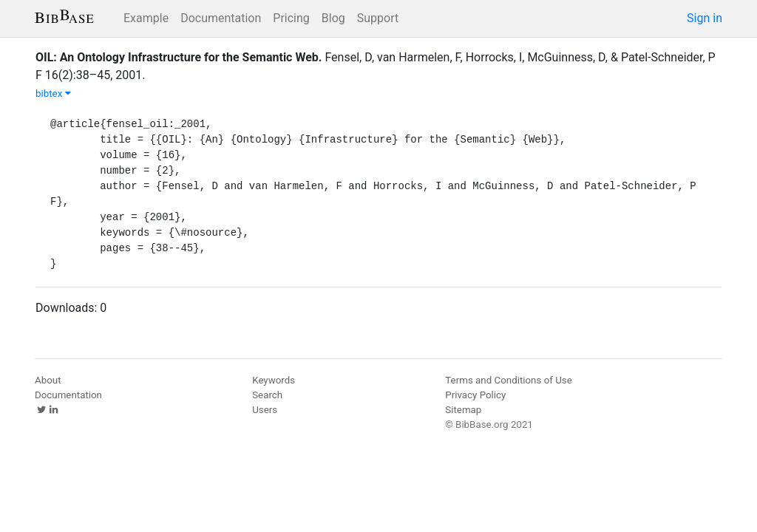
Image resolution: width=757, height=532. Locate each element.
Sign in (705, 18)
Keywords (274, 380)
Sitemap (463, 410)
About (48, 380)
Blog (333, 18)
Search (267, 395)
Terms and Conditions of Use (508, 380)
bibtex (53, 93)
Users (265, 410)
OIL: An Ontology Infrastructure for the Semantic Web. (179, 57)
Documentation (221, 18)
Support (378, 18)
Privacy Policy (475, 395)
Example (146, 18)
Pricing (291, 18)
